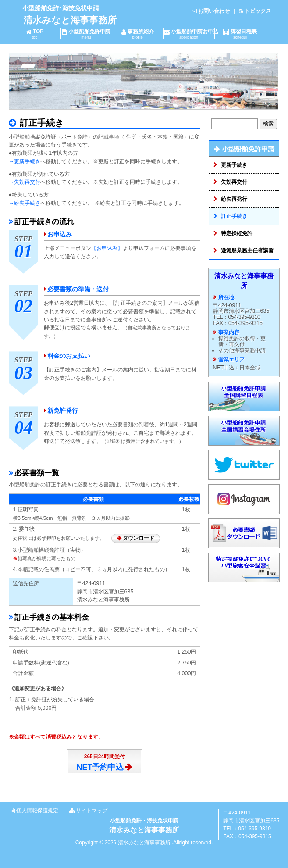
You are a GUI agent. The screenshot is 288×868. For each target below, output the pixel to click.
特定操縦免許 (237, 233)
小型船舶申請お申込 (191, 34)
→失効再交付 (25, 182)
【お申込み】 (107, 248)
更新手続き (234, 165)
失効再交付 (234, 182)
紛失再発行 (234, 199)
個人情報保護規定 (37, 811)
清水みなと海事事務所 (70, 20)
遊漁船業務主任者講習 (247, 250)
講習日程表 (240, 34)
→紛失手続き (25, 203)
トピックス (258, 11)
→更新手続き (25, 161)
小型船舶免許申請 (86, 34)
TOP (35, 34)
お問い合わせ (214, 11)
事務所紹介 (138, 34)
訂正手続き (41, 123)
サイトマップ (92, 811)
